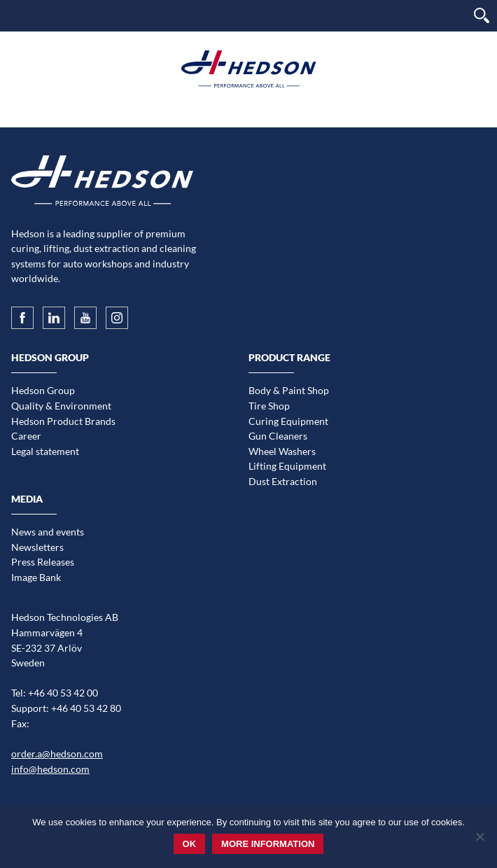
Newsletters (37, 547)
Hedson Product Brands (63, 421)
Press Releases (43, 562)
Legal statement (45, 451)
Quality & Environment (61, 406)
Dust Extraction (283, 481)
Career (26, 436)
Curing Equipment (288, 421)
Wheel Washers (282, 451)
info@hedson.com (50, 769)
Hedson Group (43, 390)
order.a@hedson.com (57, 754)
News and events (48, 532)
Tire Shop (269, 406)
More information (268, 844)
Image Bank (36, 577)
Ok (190, 844)
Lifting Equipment (287, 466)
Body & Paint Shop (289, 390)
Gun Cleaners (278, 436)
